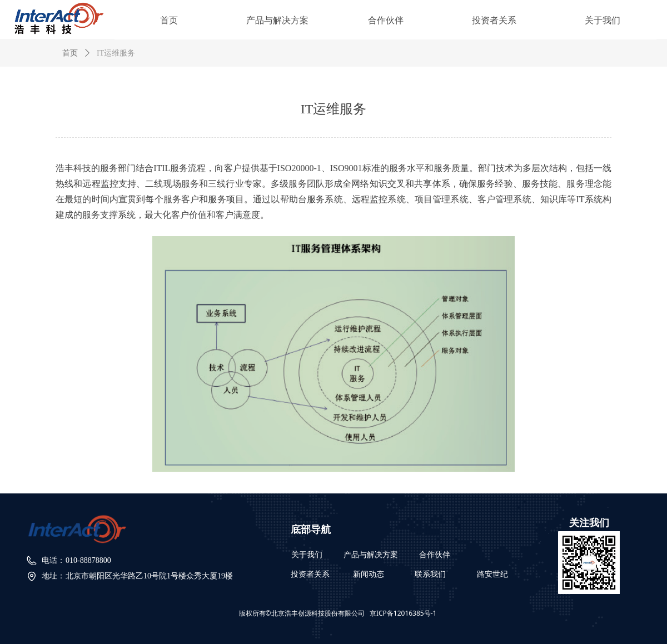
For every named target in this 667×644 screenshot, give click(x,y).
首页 (70, 53)
